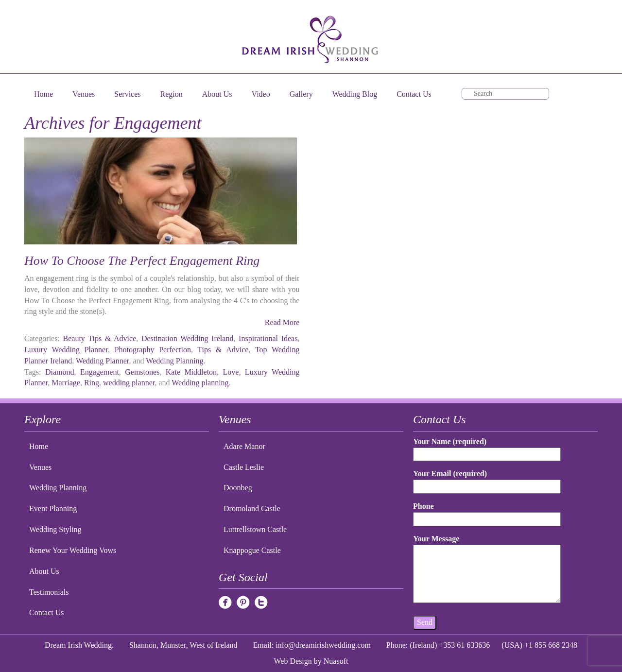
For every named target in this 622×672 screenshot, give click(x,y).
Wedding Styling (55, 529)
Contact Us (414, 94)
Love (231, 372)
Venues (84, 94)
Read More (282, 322)
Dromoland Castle (252, 508)
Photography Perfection (153, 350)
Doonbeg (238, 488)
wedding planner (129, 383)
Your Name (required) (487, 448)
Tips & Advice (223, 350)
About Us (217, 94)
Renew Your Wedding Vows (73, 550)
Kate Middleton (191, 372)
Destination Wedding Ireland (188, 338)
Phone (487, 512)
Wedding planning (200, 383)
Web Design (293, 661)
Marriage (66, 383)
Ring (92, 383)
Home (43, 94)
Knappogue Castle (252, 550)
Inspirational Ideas (268, 338)
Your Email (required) (487, 480)
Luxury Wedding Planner (66, 350)
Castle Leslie (244, 467)
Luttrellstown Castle (255, 529)
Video (261, 94)
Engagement (100, 372)
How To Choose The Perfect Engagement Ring (142, 261)
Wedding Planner (103, 361)
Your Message (487, 569)
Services (127, 94)
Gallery (301, 94)
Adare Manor (244, 446)
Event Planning (53, 508)
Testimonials (49, 592)
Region (172, 94)
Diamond (60, 372)
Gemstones (142, 372)
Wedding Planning (174, 361)
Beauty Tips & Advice (100, 338)
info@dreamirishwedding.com (323, 645)
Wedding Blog (355, 94)
